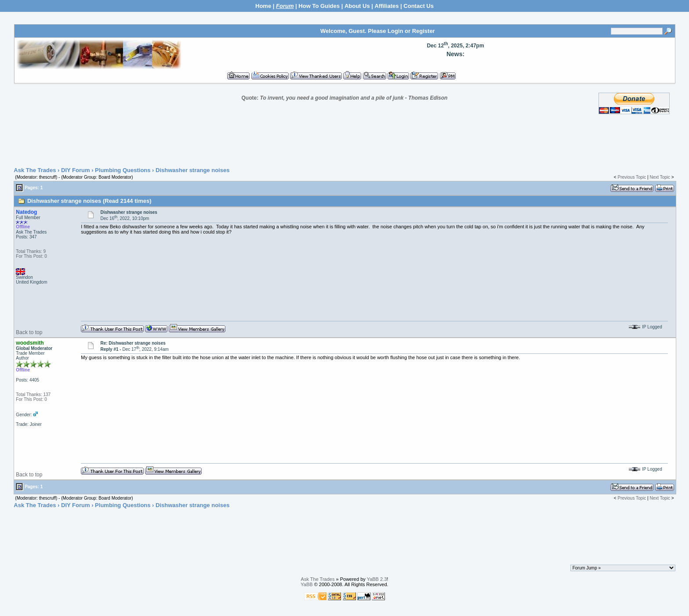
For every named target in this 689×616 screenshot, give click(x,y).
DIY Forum (76, 170)
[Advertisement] (344, 141)
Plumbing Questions (123, 170)
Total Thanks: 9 (31, 251)
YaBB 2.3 (377, 579)
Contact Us (419, 6)
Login (395, 31)
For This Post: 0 (31, 256)
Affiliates (387, 6)
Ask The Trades (35, 170)
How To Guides (319, 6)
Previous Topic (632, 177)
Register (424, 31)
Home (263, 6)
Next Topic (660, 177)
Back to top (29, 332)
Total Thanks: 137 (33, 394)
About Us (357, 6)
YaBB (306, 584)
